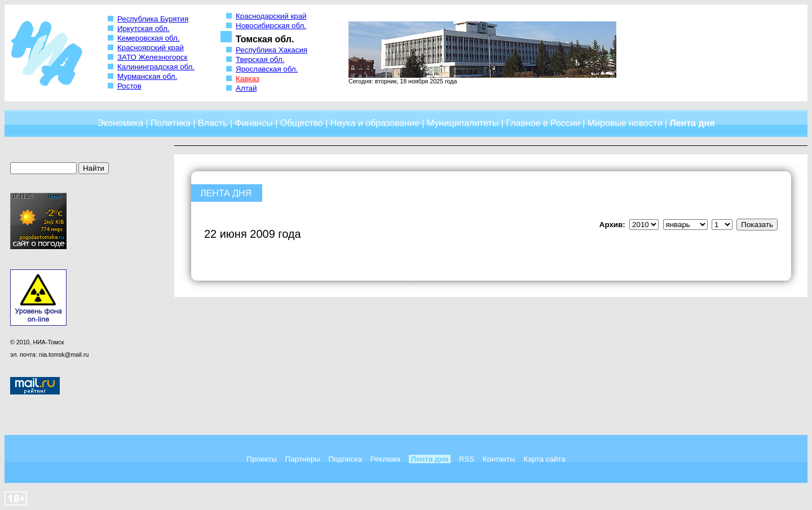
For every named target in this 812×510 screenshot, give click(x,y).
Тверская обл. (260, 59)
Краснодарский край (271, 16)
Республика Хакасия (272, 50)
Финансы (254, 123)
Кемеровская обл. (149, 38)
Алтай (246, 88)
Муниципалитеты (463, 123)
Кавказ (248, 79)
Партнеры (303, 459)
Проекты (261, 459)
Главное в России (543, 123)
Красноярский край (151, 48)
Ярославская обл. (267, 69)
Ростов (129, 86)
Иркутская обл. (144, 28)
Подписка (345, 459)
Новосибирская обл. (271, 26)
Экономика (120, 123)
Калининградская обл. (156, 67)
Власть (213, 123)
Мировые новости (625, 123)
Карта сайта (544, 459)
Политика (171, 123)
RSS (467, 459)
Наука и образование (375, 123)
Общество (302, 123)
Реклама (385, 459)
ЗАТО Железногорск (152, 57)
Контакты (499, 459)
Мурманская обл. (147, 76)
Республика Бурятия (153, 19)
